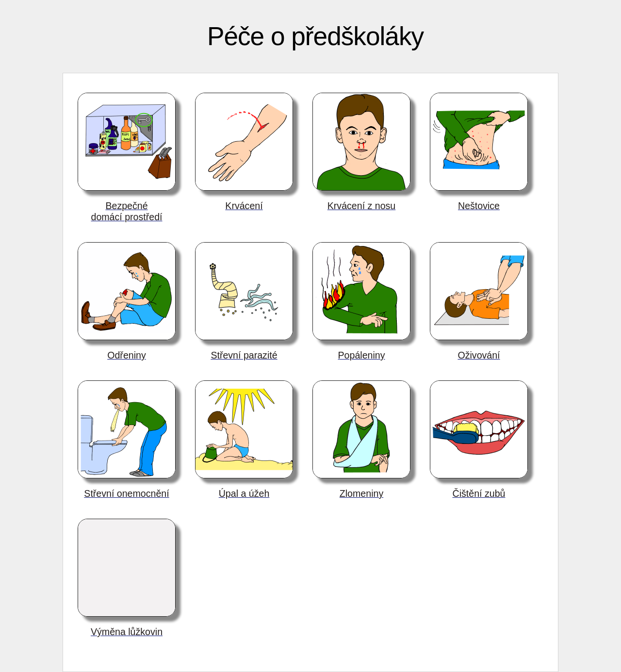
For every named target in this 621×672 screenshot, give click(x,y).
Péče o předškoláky (315, 36)
